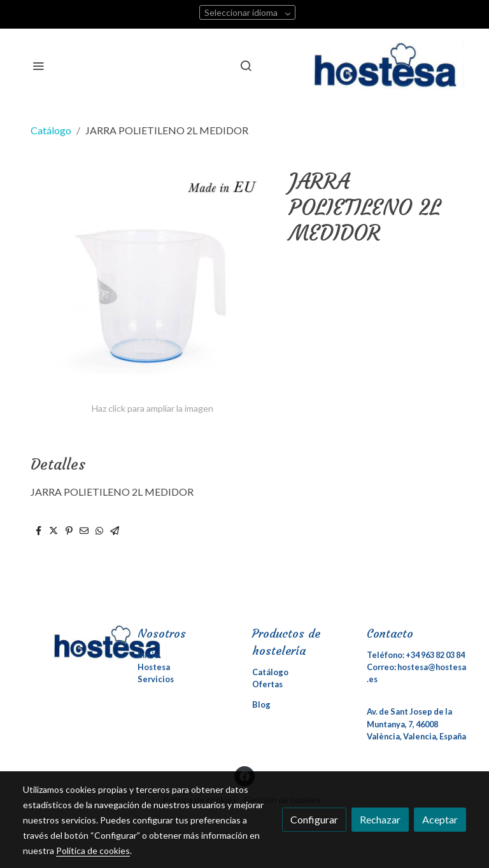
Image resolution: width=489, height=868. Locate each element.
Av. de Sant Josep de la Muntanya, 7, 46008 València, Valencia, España (416, 724)
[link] (390, 66)
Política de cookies (93, 850)
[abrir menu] (38, 66)
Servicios (156, 679)
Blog (261, 704)
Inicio (148, 655)
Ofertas (267, 684)
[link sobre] (73, 642)
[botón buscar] (246, 66)
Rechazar (380, 819)
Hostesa (154, 667)
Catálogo (51, 130)
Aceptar (440, 819)
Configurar (314, 819)
